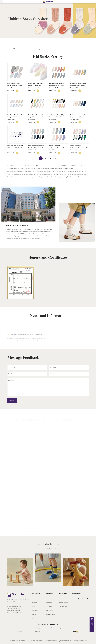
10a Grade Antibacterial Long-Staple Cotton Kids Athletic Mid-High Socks (79, 133)
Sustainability (63, 606)
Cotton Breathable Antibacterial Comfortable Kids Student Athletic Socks (79, 164)
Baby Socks (50, 598)
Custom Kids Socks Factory (33, 235)
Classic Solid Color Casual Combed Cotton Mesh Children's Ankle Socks (36, 86)
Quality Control (64, 602)
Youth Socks (50, 606)
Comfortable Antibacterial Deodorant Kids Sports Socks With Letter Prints (37, 164)
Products (14, 24)
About (33, 606)
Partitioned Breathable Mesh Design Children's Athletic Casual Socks (16, 133)
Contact (34, 619)
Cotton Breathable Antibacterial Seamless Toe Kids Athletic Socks (57, 164)
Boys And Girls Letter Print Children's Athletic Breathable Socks (16, 164)
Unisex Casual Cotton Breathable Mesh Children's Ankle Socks (15, 86)
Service (34, 615)
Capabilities (35, 610)
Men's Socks (50, 610)
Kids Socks (49, 602)
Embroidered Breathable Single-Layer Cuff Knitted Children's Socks (57, 86)
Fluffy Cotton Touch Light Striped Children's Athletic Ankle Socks (36, 133)
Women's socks (51, 615)
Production (62, 598)
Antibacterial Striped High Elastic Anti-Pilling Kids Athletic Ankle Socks (58, 133)
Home (9, 24)
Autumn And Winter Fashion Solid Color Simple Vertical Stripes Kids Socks (78, 86)
